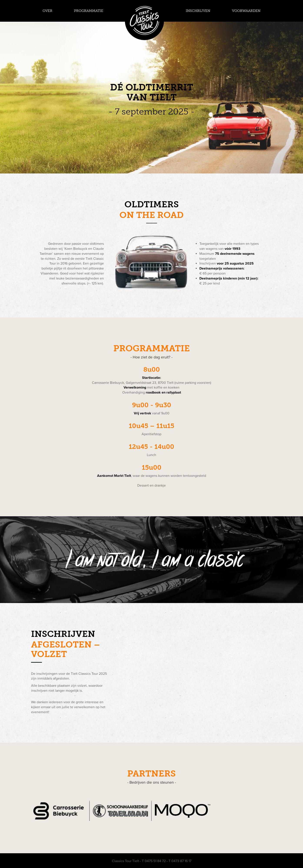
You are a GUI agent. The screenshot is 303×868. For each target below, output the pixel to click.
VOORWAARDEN (246, 11)
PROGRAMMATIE (89, 11)
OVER (47, 11)
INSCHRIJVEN (198, 11)
